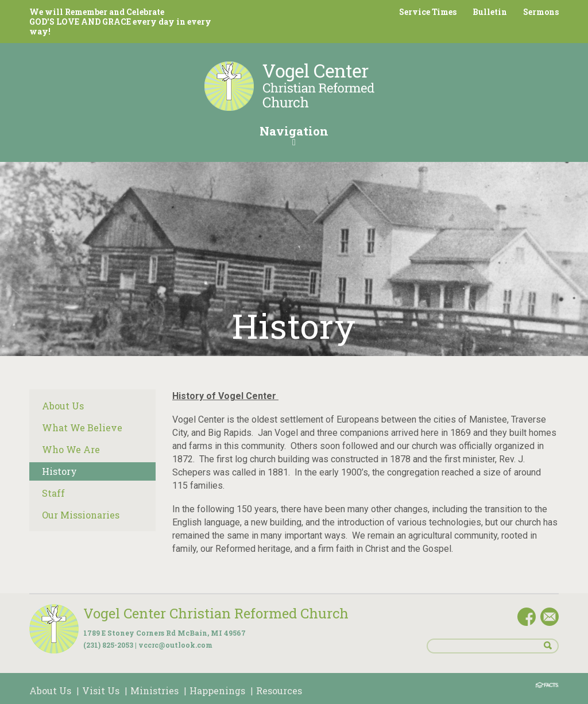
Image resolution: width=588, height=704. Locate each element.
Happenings (217, 691)
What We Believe (82, 428)
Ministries (154, 691)
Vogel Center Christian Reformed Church (216, 613)
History (59, 471)
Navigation (294, 135)
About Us (63, 406)
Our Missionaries (81, 515)
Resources (279, 691)
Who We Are (71, 449)
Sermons (541, 12)
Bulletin (490, 12)
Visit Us (101, 691)
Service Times (428, 12)
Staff (53, 493)
